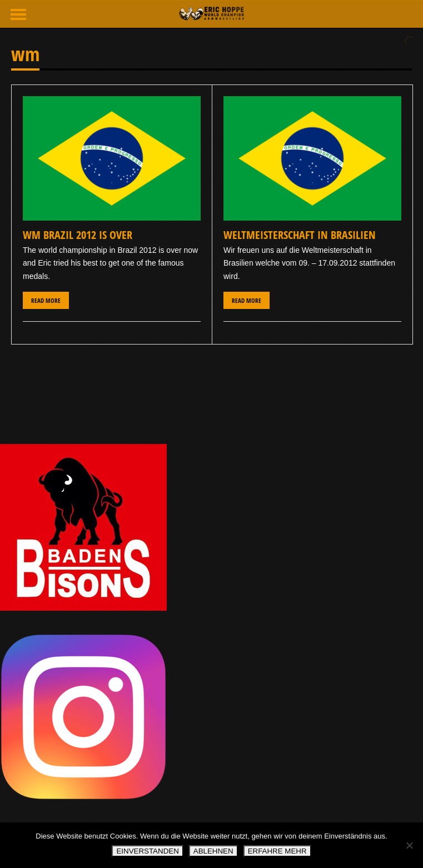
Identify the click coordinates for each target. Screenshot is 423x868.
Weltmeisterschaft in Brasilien (300, 235)
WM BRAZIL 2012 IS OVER (78, 235)
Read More (46, 300)
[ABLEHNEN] (409, 845)
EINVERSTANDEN (147, 851)
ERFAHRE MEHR (277, 851)
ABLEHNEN (213, 851)
